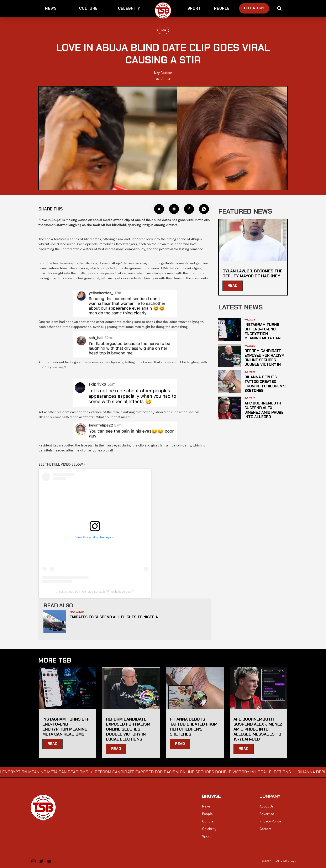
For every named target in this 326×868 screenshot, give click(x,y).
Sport (206, 836)
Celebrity (209, 829)
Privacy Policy (270, 821)
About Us (267, 806)
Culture (208, 821)
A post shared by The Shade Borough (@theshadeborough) (95, 592)
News (206, 806)
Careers (265, 829)
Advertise (267, 814)
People (207, 814)
